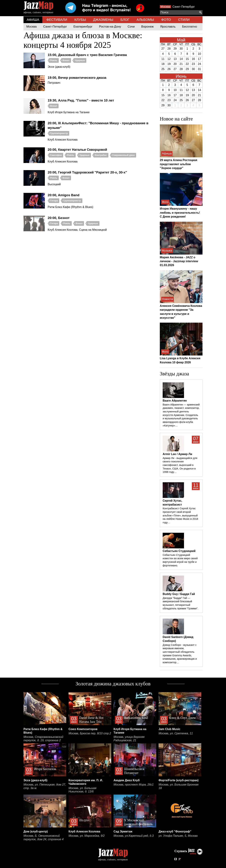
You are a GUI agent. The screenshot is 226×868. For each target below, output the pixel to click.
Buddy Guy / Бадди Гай (179, 594)
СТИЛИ (184, 20)
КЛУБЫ (80, 20)
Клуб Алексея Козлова (84, 831)
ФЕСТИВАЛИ (57, 20)
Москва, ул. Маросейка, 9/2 (87, 836)
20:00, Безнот (59, 218)
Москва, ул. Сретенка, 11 (176, 733)
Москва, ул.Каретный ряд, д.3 (134, 836)
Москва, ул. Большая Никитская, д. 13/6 (82, 790)
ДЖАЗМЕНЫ (103, 20)
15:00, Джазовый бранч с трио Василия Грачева (87, 55)
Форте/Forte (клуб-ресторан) (179, 780)
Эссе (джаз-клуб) (35, 780)
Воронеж (148, 27)
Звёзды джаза (174, 374)
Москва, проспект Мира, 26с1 (134, 785)
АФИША (33, 20)
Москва (165, 7)
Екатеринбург (83, 27)
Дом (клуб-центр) (36, 831)
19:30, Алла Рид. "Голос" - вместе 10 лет (81, 100)
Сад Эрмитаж (123, 831)
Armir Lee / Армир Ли (177, 454)
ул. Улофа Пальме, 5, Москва (178, 836)
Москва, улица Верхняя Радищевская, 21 (129, 739)
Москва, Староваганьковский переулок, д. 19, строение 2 (43, 739)
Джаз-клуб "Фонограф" (175, 831)
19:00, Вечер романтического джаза (77, 78)
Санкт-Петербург (184, 7)
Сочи (131, 27)
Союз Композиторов (83, 729)
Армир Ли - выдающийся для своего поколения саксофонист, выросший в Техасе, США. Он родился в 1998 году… (180, 465)
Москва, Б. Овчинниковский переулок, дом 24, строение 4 (44, 838)
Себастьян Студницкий (179, 551)
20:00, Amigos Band (64, 195)
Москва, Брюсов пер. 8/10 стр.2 (90, 733)
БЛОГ (125, 20)
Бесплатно (190, 27)
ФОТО (166, 20)
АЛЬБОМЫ (145, 20)
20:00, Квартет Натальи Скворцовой (77, 150)
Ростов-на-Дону (110, 27)
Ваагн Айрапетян (175, 401)
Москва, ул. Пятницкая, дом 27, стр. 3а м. (45, 786)
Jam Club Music (169, 729)
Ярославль (168, 27)
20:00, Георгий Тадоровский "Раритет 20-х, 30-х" (87, 172)
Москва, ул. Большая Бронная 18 (178, 786)
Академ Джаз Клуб (127, 780)
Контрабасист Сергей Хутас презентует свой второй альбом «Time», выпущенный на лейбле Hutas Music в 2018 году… (180, 515)
